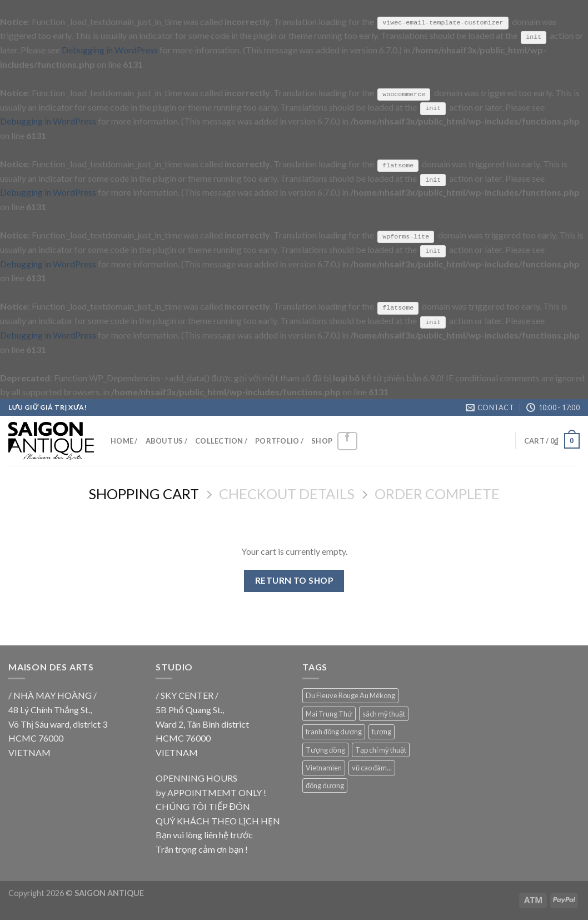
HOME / (124, 440)
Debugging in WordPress (110, 50)
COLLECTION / (221, 440)
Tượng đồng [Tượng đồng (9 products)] (325, 749)
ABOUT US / (167, 440)
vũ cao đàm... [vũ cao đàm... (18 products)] (372, 767)
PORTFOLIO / (279, 440)
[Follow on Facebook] (347, 441)
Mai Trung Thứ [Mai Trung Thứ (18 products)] (329, 713)
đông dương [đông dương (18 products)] (325, 784)
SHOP (322, 440)
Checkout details (287, 493)
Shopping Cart (144, 493)
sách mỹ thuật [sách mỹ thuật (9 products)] (384, 713)
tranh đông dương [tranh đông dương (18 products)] (334, 731)
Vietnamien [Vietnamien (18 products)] (324, 767)
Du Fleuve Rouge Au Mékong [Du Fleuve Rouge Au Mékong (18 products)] (350, 695)
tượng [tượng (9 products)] (382, 731)
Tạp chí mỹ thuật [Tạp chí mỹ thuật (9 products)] (381, 749)
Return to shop (294, 580)
